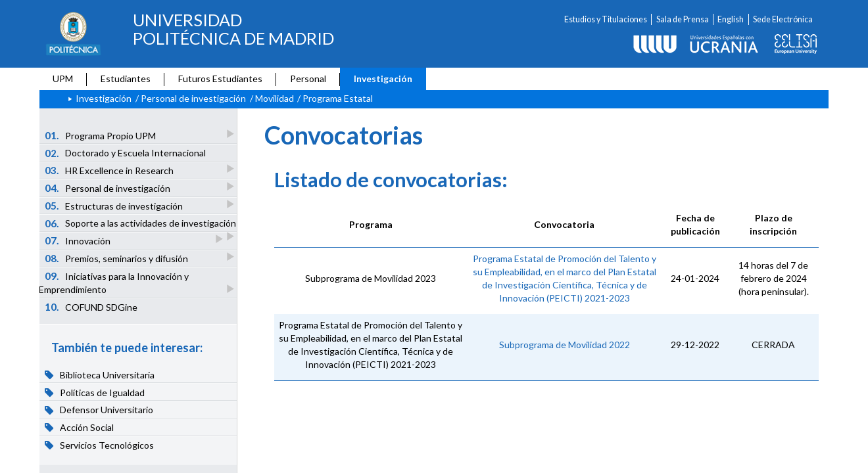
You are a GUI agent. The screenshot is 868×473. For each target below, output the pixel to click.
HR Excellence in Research (110, 170)
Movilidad (275, 98)
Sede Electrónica (783, 19)
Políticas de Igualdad (95, 392)
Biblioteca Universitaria (100, 374)
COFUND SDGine (91, 307)
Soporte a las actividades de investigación (141, 225)
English (731, 19)
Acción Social (80, 427)
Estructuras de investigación (115, 205)
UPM (63, 79)
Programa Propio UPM (101, 135)
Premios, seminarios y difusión (117, 258)
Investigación (383, 79)
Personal (308, 79)
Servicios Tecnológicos (100, 445)
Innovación (79, 240)
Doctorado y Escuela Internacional (126, 153)
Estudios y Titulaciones (606, 19)
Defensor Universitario (99, 410)
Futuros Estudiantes (220, 79)
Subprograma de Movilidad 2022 (565, 345)
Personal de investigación (193, 98)
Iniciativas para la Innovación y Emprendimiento (114, 282)
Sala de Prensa (683, 19)
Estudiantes (126, 79)
